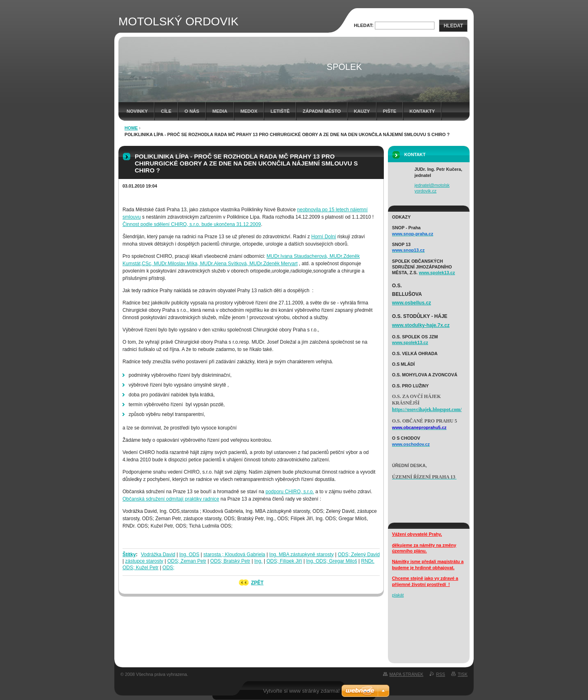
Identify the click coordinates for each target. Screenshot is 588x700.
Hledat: (364, 25)
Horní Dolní (324, 237)
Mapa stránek (406, 674)
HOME (131, 128)
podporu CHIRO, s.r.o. (290, 492)
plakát (398, 595)
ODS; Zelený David (359, 555)
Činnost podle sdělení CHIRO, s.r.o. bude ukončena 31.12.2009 (192, 224)
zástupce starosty (144, 561)
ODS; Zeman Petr (187, 561)
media (220, 111)
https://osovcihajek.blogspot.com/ (427, 409)
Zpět (257, 583)
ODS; (168, 568)
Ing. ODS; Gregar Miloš (332, 561)
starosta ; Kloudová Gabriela (234, 555)
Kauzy (362, 111)
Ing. (258, 561)
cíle (166, 111)
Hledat (453, 26)
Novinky (137, 111)
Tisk (463, 674)
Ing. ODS (189, 555)
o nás (192, 111)
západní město (322, 111)
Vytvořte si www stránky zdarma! (301, 691)
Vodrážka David (158, 555)
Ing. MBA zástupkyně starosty (301, 555)
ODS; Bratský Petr (230, 561)
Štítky (129, 555)
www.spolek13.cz (437, 273)
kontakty (422, 111)
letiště (280, 111)
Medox (249, 111)
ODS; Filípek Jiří (284, 561)
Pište (390, 111)
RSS (441, 674)
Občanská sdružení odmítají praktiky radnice (171, 499)
